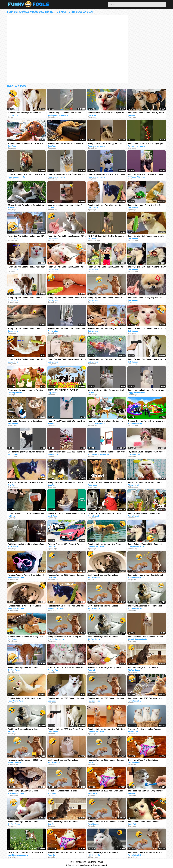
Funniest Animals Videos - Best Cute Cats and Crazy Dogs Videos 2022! (66, 606)
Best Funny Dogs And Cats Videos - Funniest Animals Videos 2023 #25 (144, 760)
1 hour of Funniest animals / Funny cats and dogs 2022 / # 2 (66, 668)
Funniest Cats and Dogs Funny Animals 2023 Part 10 (105, 668)
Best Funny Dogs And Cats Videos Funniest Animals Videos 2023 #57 (23, 729)
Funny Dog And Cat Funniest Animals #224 (67, 359)
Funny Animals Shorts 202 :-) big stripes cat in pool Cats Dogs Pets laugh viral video (146, 144)
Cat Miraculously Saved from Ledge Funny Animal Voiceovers (27, 544)
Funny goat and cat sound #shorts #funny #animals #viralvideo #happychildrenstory (147, 390)
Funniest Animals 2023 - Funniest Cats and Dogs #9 (67, 853)
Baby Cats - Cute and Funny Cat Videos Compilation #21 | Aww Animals (25, 421)
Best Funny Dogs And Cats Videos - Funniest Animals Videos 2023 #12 (104, 575)
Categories (81, 862)
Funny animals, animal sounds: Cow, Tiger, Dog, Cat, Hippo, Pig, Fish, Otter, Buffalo (107, 421)
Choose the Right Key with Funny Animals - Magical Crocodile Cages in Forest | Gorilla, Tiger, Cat (147, 421)
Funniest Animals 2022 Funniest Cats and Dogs (106, 822)
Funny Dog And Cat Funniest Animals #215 (27, 236)
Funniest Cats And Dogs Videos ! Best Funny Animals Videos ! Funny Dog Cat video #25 (25, 113)
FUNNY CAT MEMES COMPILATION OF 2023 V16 (145, 483)
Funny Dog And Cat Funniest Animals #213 (107, 267)
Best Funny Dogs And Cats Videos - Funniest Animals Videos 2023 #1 (104, 606)
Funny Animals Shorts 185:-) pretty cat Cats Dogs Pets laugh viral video (105, 144)
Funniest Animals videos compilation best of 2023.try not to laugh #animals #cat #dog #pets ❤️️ (66, 329)
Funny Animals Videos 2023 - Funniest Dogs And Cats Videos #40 (145, 544)
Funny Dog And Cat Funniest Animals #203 (147, 267)
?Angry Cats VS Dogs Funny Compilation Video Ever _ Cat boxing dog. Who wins (26, 205)
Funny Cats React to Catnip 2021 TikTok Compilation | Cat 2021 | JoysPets (66, 483)
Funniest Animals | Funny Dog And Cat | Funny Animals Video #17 (105, 329)
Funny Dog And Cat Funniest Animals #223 (147, 328)
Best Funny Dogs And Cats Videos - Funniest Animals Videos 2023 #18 (144, 668)
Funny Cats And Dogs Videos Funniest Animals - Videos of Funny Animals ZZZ (146, 606)
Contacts (92, 862)
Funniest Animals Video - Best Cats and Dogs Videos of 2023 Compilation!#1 (145, 575)
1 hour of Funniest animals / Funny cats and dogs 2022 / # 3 (146, 729)
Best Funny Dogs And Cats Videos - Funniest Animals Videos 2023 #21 (24, 822)
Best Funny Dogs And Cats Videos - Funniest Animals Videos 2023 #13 (24, 668)
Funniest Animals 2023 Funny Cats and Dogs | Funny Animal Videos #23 (25, 699)
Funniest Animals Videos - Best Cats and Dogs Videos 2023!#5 (26, 575)
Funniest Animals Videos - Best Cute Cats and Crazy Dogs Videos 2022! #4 (106, 729)
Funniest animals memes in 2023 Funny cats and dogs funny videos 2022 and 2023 (25, 760)
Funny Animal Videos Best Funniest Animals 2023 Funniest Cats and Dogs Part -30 (147, 822)
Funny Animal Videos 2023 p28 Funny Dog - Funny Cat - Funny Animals (66, 452)
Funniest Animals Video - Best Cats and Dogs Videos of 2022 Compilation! (25, 606)
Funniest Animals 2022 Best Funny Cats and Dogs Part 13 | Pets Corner (65, 729)
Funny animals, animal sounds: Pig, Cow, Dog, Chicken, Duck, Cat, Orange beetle (26, 390)
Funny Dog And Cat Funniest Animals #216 (147, 359)
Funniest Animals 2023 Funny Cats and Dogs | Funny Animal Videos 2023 (145, 853)
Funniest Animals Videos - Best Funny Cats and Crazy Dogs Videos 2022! (105, 544)
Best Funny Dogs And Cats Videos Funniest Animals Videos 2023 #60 (63, 822)
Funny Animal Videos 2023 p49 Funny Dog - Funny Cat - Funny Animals (66, 421)
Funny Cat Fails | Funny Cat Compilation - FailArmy (26, 514)
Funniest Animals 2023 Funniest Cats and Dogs (66, 699)
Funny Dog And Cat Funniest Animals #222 (27, 328)
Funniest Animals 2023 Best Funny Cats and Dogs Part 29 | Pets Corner (105, 791)
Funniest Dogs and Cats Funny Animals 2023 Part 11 (145, 791)
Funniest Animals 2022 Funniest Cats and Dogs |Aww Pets (106, 760)
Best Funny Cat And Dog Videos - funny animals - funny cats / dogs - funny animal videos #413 (147, 175)
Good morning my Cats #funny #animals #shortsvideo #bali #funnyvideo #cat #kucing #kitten (26, 452)
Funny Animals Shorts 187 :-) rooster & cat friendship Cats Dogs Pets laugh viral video (27, 175)
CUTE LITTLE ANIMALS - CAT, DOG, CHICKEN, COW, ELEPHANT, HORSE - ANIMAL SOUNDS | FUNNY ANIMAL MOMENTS (64, 390)
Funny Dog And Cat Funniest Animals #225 (27, 359)
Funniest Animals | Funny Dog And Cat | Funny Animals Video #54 (105, 360)
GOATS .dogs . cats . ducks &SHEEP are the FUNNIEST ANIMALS (25, 853)
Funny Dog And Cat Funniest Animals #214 (67, 267)
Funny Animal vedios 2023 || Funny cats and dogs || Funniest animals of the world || (66, 637)
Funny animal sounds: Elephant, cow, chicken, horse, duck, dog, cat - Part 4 (145, 514)
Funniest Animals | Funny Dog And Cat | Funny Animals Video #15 (145, 298)
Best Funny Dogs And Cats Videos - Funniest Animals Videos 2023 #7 (104, 637)
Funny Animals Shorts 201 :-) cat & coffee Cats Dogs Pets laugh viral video (107, 175)
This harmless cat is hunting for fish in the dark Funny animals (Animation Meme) (107, 452)
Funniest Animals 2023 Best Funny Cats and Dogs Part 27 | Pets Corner (25, 637)
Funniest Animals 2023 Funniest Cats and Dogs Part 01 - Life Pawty (66, 575)
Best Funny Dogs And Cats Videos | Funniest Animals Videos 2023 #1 (104, 853)
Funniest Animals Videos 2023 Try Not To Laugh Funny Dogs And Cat (106, 113)
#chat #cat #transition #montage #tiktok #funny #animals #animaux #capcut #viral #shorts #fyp (106, 390)
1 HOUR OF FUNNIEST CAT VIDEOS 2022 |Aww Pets (25, 483)
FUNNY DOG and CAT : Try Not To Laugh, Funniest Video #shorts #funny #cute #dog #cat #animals (106, 236)
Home (72, 862)
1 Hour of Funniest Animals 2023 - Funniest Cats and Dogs (63, 791)
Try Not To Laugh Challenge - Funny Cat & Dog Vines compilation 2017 (66, 514)
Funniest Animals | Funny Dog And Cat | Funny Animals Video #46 (105, 205)
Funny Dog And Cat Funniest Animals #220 (27, 267)
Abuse (101, 862)
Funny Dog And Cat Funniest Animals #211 (147, 236)
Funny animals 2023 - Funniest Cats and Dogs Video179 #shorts (146, 637)
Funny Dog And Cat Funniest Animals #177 (27, 298)
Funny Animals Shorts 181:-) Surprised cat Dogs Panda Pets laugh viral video (67, 175)
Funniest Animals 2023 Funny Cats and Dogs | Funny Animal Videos (145, 699)
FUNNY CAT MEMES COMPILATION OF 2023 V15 (105, 514)
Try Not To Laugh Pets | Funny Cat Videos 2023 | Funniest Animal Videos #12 (146, 452)
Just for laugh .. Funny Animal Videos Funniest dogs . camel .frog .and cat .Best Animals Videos (66, 113)
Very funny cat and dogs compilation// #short (65, 205)
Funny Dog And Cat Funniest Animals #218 (67, 236)
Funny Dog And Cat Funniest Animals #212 (107, 298)
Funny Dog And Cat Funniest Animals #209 (67, 298)
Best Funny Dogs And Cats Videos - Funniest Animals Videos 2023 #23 (64, 760)
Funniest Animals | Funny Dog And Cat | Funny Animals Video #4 (145, 205)
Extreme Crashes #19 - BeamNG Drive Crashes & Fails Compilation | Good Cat (65, 544)
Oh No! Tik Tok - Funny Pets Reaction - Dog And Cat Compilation (105, 483)
